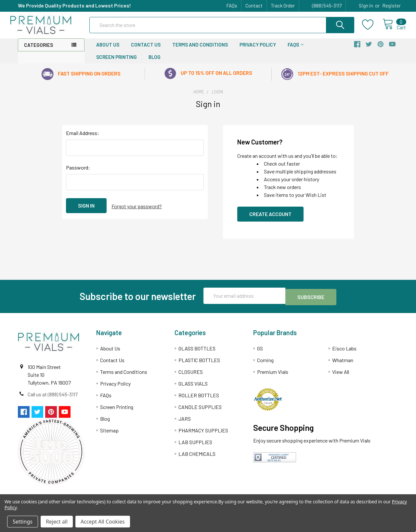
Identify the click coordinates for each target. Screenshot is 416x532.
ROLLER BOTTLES (199, 400)
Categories (39, 51)
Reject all (57, 522)
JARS (185, 423)
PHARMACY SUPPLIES (203, 435)
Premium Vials (273, 376)
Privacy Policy (258, 50)
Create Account (270, 220)
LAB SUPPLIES (195, 447)
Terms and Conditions (200, 50)
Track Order (283, 6)
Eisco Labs (344, 353)
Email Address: (83, 139)
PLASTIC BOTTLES (199, 365)
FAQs (232, 6)
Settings (23, 522)
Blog (155, 63)
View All (341, 376)
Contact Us (146, 50)
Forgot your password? (137, 211)
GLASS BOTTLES (197, 353)
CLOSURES (191, 376)
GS (260, 353)
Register (391, 6)
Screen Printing (117, 63)
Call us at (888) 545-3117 (53, 399)
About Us (108, 50)
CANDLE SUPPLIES (200, 411)
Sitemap (109, 435)
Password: (78, 173)
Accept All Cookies (103, 522)
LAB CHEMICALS (197, 458)
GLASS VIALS (193, 388)
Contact (254, 6)
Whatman (343, 365)
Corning (265, 365)
